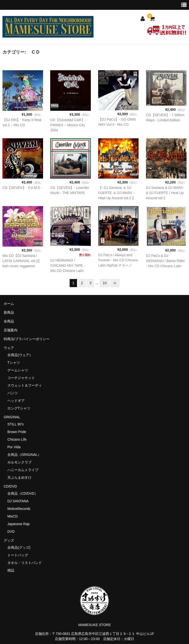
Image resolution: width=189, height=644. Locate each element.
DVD (11, 532)
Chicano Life (17, 439)
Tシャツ (14, 363)
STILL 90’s (16, 424)
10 (105, 283)
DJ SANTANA (18, 501)
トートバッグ (18, 555)
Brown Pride (17, 432)
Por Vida (14, 447)
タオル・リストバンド (25, 563)
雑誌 (11, 570)
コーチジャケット (21, 378)
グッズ (11, 540)
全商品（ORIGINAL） (24, 455)
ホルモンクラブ (19, 462)
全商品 (9, 321)
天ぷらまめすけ (19, 477)
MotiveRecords (19, 509)
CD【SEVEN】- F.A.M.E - (22, 188)
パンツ (13, 393)
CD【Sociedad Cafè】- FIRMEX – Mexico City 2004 (68, 125)
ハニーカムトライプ (23, 470)
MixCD (13, 516)
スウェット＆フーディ (25, 385)
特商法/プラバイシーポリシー (27, 339)
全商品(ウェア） (20, 355)
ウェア (11, 348)
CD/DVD (10, 486)
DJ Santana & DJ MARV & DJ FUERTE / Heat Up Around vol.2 (165, 193)
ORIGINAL (12, 417)
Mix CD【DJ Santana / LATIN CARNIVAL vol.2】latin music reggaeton (22, 261)
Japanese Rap (18, 524)
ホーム (9, 304)
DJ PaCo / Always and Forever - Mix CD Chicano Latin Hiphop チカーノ (118, 260)
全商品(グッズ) (19, 547)
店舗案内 (11, 330)
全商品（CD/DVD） (24, 493)
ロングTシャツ (19, 408)
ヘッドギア (16, 401)
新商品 (9, 312)
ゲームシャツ (18, 370)
